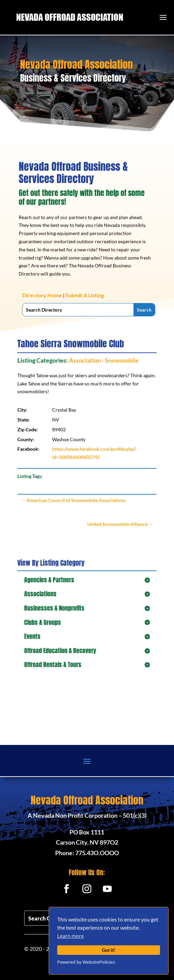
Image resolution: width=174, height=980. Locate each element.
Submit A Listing (85, 295)
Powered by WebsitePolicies (86, 962)
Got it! (109, 950)
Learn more (70, 936)
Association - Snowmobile (104, 360)
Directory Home (42, 295)
